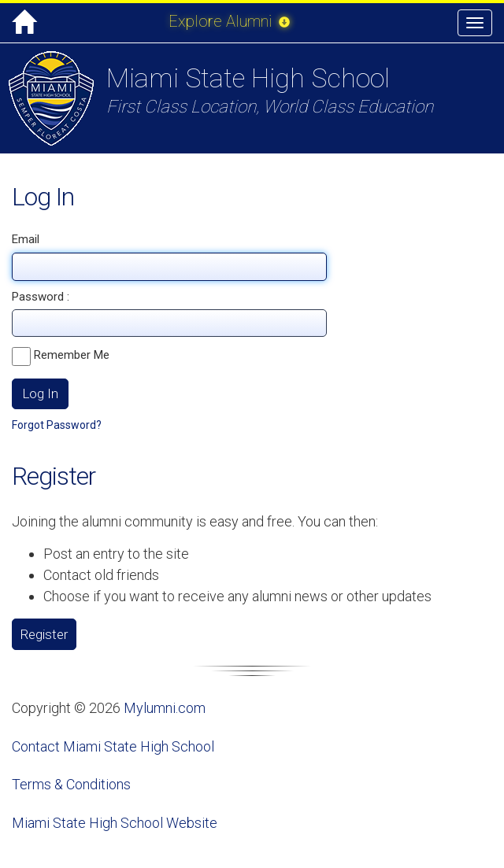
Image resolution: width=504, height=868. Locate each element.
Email (26, 239)
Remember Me (61, 356)
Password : (41, 297)
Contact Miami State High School (113, 746)
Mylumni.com (165, 708)
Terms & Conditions (71, 784)
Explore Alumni (229, 21)
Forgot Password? (57, 425)
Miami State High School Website (115, 823)
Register (44, 634)
